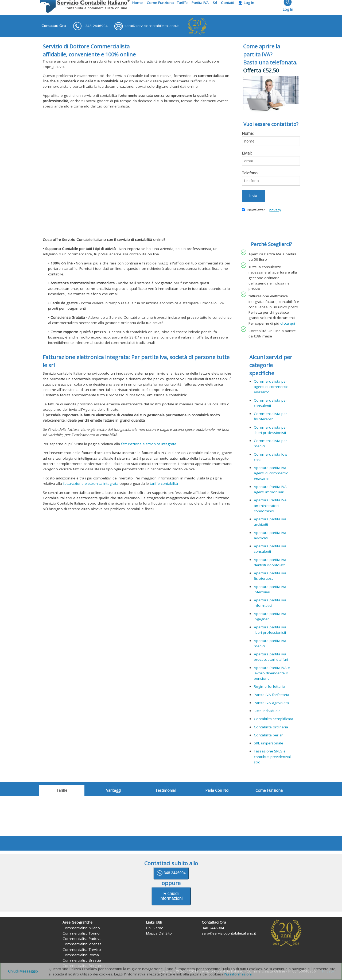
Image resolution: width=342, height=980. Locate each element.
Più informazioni (238, 974)
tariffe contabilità (164, 483)
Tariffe (182, 3)
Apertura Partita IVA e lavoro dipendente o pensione (272, 673)
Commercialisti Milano (81, 928)
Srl (215, 3)
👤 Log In (246, 3)
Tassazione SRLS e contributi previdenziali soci (273, 757)
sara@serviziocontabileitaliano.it (229, 933)
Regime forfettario (269, 686)
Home (137, 3)
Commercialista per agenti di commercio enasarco (271, 387)
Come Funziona (160, 3)
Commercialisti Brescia (82, 960)
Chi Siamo (155, 928)
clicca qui (288, 323)
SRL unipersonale (269, 743)
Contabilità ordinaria (271, 727)
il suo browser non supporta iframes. (171, 816)
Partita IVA (200, 3)
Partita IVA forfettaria (271, 695)
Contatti (228, 3)
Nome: (248, 133)
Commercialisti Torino (81, 933)
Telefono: (250, 173)
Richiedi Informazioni (171, 896)
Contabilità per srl (269, 735)
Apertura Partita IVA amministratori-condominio (270, 506)
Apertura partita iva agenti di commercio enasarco (271, 473)
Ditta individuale (267, 711)
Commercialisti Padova (82, 939)
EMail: (247, 153)
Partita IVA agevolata (271, 703)
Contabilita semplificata (273, 719)
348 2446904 (171, 873)
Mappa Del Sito (159, 933)
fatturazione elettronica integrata (149, 444)
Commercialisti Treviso (82, 950)
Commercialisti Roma (81, 955)
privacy (275, 210)
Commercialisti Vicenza (82, 944)
